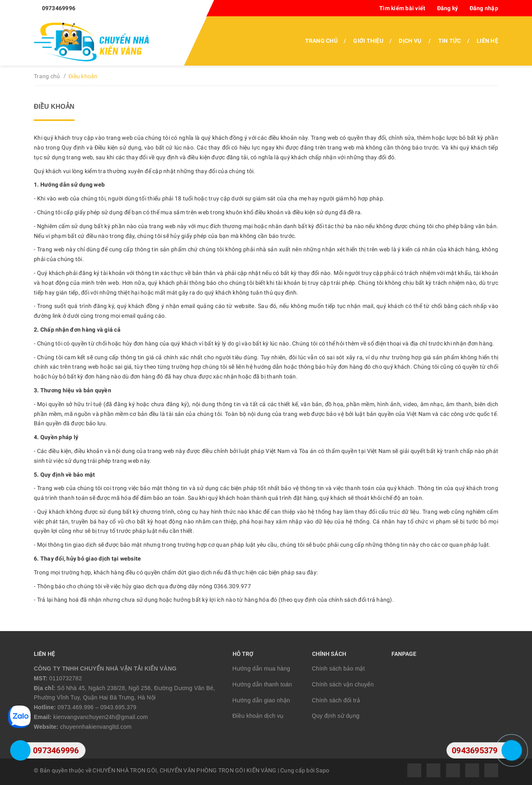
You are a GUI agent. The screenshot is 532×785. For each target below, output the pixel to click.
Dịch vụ (410, 41)
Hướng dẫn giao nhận (262, 700)
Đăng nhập (484, 8)
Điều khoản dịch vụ (258, 716)
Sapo (322, 770)
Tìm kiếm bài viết (402, 8)
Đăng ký (448, 8)
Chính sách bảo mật (339, 668)
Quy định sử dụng (336, 716)
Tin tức (450, 41)
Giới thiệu (368, 41)
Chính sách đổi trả (336, 700)
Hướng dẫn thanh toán (262, 684)
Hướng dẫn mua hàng (262, 668)
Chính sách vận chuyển (343, 684)
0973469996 (59, 8)
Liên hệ (487, 41)
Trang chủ (321, 41)
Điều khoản (54, 107)
